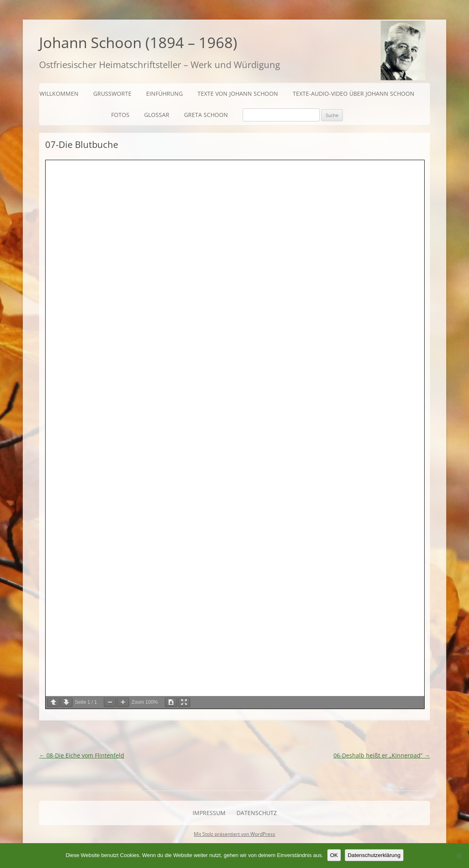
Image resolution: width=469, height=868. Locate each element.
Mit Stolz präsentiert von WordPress (234, 834)
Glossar (157, 115)
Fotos (120, 115)
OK (334, 855)
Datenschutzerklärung (374, 855)
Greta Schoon (206, 115)
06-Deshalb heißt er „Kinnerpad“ (382, 755)
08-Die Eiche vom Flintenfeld (82, 755)
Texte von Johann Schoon (238, 94)
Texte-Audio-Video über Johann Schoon (354, 94)
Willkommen (59, 94)
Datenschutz (257, 813)
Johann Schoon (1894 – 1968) (138, 43)
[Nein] (459, 856)
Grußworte (112, 94)
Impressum (209, 813)
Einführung (164, 94)
